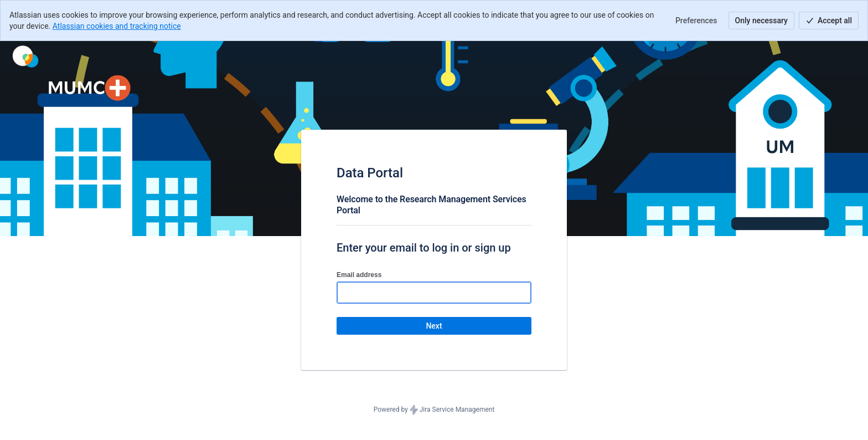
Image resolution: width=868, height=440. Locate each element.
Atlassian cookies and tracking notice (117, 26)
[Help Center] (25, 57)
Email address (359, 275)
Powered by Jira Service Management (434, 410)
